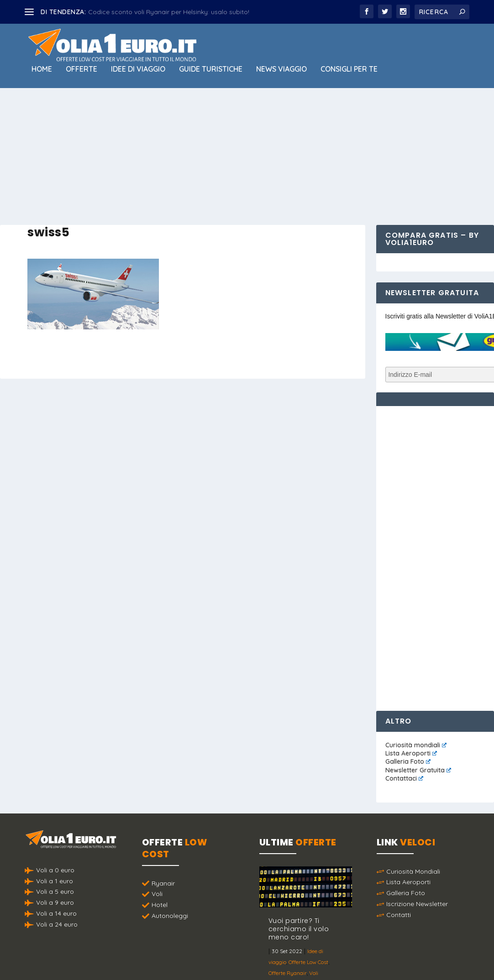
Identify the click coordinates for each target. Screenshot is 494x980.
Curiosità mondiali (416, 745)
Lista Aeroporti (411, 753)
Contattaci (404, 778)
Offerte (81, 69)
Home (42, 69)
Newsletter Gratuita (418, 770)
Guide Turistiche (211, 69)
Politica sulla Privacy (273, 950)
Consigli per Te (349, 69)
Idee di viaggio (138, 69)
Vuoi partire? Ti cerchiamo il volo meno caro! (299, 929)
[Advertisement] (247, 156)
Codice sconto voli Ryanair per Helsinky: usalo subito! (169, 12)
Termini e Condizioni (341, 950)
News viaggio (281, 69)
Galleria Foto (408, 761)
